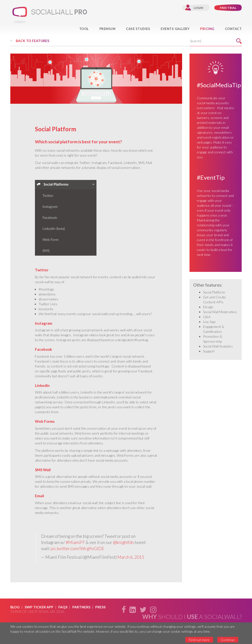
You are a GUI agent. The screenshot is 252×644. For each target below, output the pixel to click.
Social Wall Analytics (218, 346)
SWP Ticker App (39, 607)
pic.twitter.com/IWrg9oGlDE (78, 549)
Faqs (63, 607)
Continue (228, 640)
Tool (84, 29)
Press (100, 607)
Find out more (199, 640)
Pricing (207, 29)
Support (209, 351)
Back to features (32, 41)
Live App (209, 322)
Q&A (207, 317)
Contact (233, 29)
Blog (15, 607)
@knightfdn (123, 542)
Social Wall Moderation (220, 312)
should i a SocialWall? (192, 617)
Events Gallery (175, 29)
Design (208, 307)
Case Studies (138, 29)
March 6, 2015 (131, 557)
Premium (108, 29)
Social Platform (214, 292)
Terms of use (22, 611)
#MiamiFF (75, 542)
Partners (81, 607)
